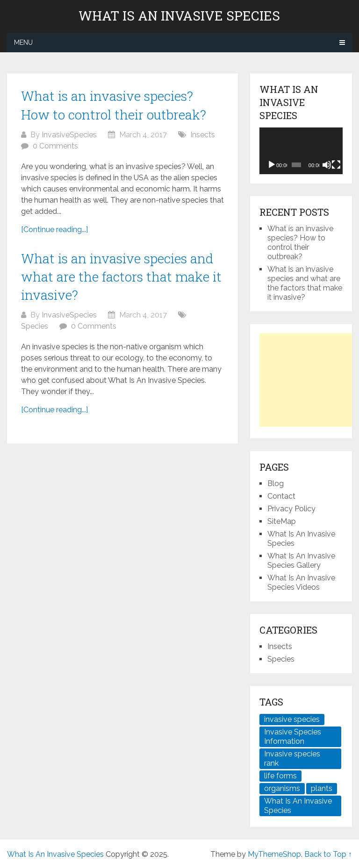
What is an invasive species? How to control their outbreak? (300, 243)
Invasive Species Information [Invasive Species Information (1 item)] (293, 737)
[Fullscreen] (336, 165)
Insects (203, 135)
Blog (276, 483)
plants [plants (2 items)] (322, 788)
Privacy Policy (291, 509)
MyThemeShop (274, 854)
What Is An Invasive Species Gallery (301, 561)
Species (35, 326)
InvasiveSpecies (69, 135)
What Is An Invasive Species (179, 16)
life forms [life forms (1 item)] (280, 776)
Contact (281, 496)
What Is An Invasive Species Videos (301, 582)
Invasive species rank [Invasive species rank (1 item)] (292, 759)
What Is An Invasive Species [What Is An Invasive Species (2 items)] (298, 806)
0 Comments (55, 146)
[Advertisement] (309, 380)
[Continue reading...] (54, 229)
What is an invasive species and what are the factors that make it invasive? (121, 277)
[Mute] (327, 165)
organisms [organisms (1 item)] (282, 788)
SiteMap (282, 521)
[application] (301, 151)
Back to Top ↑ (328, 854)
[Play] (272, 165)
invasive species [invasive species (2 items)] (292, 719)
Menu (23, 42)
